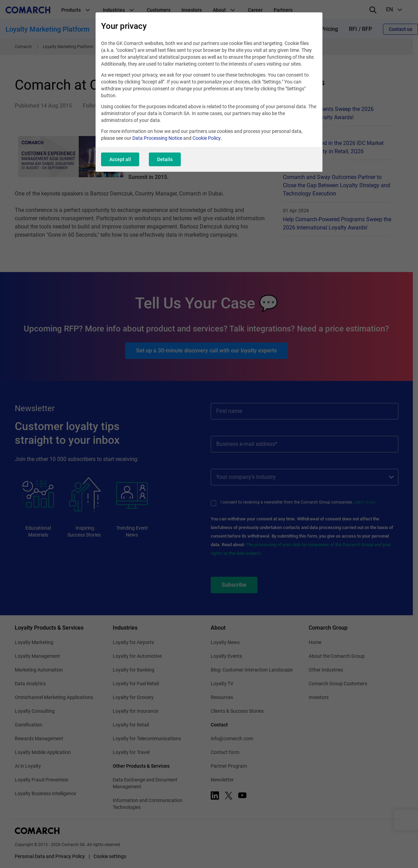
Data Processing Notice (157, 138)
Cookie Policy (207, 138)
